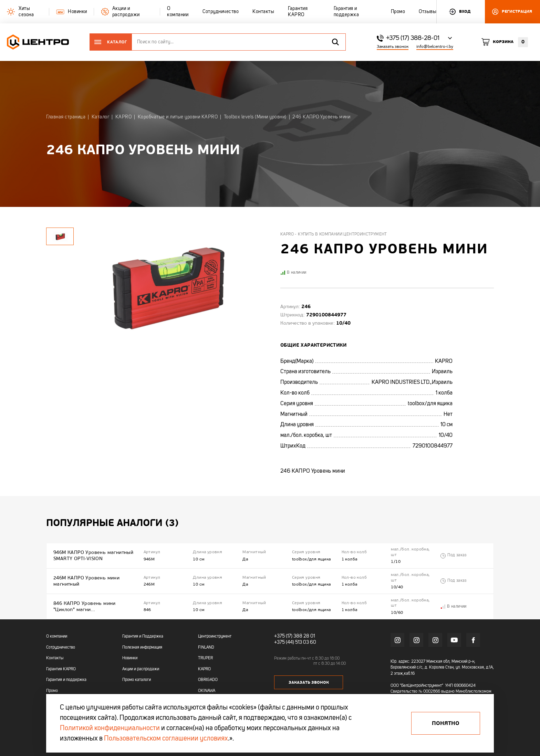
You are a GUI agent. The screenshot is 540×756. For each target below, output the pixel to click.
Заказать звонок (393, 47)
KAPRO (204, 669)
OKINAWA (207, 691)
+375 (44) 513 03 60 (295, 642)
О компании (57, 637)
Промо (52, 691)
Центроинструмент (215, 637)
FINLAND (206, 648)
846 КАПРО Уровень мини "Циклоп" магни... (85, 606)
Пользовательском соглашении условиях (166, 739)
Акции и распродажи (141, 669)
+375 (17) (283, 636)
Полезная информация (142, 648)
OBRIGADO (208, 680)
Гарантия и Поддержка (143, 637)
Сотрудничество (61, 648)
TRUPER (205, 658)
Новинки (130, 658)
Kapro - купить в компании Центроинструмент (334, 234)
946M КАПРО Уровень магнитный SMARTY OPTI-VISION (93, 555)
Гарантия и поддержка (66, 680)
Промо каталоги (137, 680)
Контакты (55, 658)
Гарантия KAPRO (61, 669)
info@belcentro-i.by (435, 47)
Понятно (446, 723)
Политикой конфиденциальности (110, 728)
